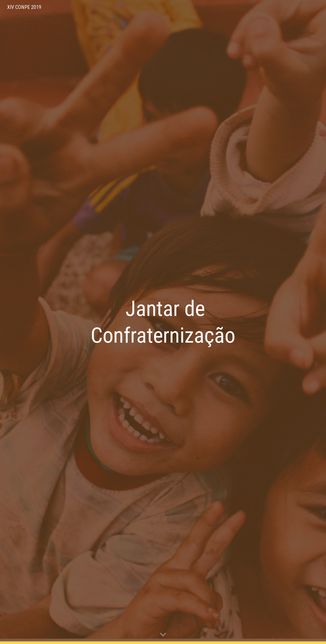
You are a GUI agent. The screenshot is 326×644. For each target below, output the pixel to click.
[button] (163, 635)
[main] (163, 322)
